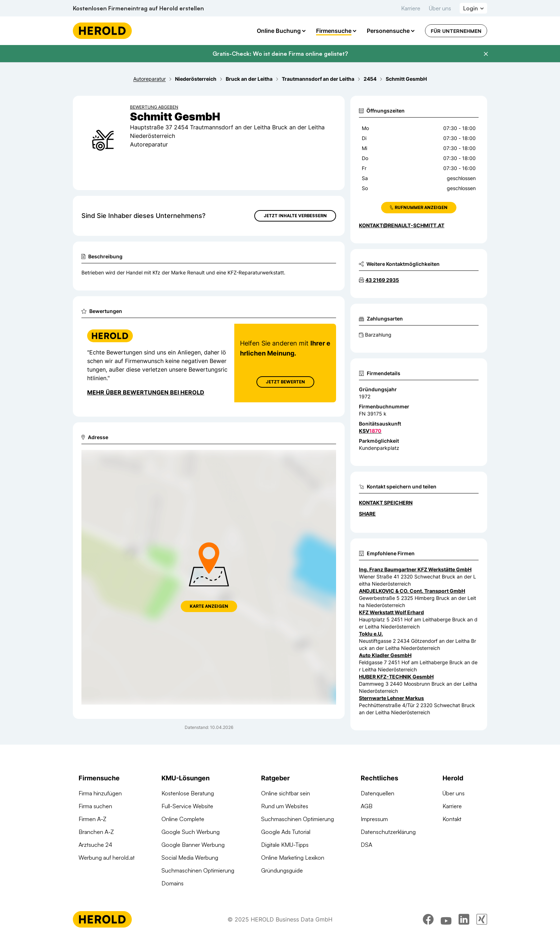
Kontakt (452, 819)
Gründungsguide (282, 870)
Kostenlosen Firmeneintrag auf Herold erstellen (138, 8)
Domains (172, 883)
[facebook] (428, 924)
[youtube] (446, 924)
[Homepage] (102, 31)
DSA (366, 845)
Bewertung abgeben (154, 107)
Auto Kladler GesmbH (385, 655)
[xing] (482, 924)
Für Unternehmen (456, 31)
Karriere (411, 8)
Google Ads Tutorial (286, 832)
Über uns (440, 8)
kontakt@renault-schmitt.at (402, 225)
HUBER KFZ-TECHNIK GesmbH (396, 677)
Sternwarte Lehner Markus (391, 698)
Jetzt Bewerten (285, 382)
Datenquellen (377, 793)
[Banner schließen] (486, 54)
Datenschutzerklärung (388, 832)
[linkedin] (464, 924)
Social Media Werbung (190, 858)
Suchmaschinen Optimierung (198, 870)
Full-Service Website (187, 806)
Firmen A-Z (92, 819)
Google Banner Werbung (193, 845)
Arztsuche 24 (95, 845)
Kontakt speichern (386, 503)
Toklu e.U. (371, 634)
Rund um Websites (285, 806)
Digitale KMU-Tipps (285, 845)
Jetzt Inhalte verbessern (295, 216)
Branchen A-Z (96, 832)
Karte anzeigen (209, 606)
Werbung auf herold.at (107, 858)
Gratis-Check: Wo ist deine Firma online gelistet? (280, 54)
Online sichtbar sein (286, 793)
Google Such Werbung (191, 832)
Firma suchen (95, 806)
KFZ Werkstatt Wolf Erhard (391, 612)
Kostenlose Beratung (188, 793)
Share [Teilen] (367, 514)
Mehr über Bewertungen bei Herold (146, 392)
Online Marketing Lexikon (293, 858)
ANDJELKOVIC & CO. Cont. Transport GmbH (412, 591)
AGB (367, 806)
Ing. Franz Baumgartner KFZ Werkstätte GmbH (415, 569)
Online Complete (183, 819)
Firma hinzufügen (100, 793)
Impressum (374, 819)
